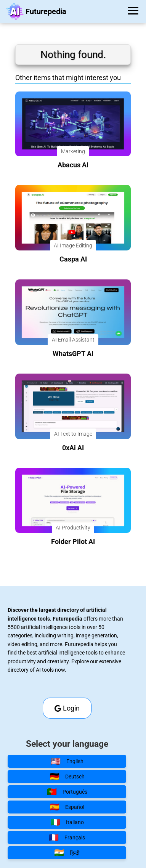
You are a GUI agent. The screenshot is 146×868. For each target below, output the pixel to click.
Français (67, 838)
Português (67, 792)
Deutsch (67, 777)
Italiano (67, 822)
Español (67, 807)
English (67, 761)
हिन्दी (67, 853)
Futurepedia (46, 11)
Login (67, 708)
